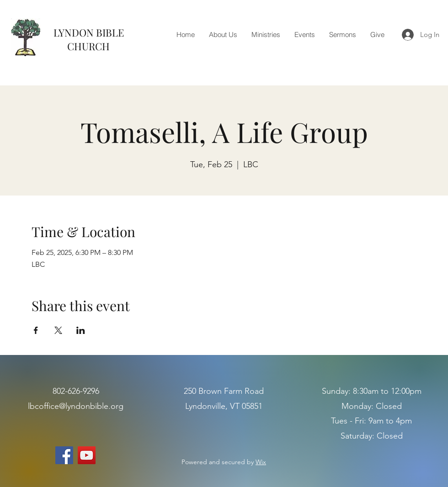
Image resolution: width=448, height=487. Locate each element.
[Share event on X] (58, 330)
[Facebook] (64, 455)
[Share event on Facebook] (36, 330)
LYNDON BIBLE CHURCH (89, 39)
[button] (223, 35)
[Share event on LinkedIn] (81, 330)
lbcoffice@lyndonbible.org (76, 406)
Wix (261, 462)
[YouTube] (87, 455)
